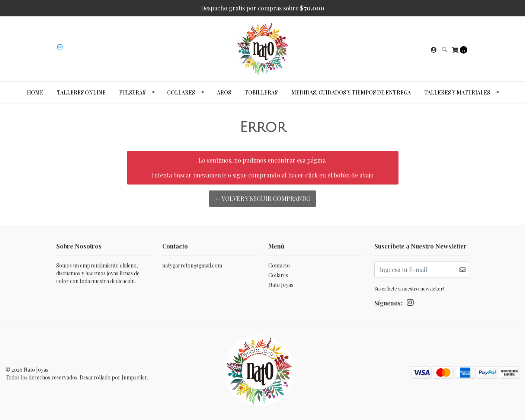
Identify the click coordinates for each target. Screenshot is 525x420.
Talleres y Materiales (457, 92)
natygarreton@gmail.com (192, 265)
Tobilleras (261, 92)
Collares (181, 92)
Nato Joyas (281, 285)
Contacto (279, 265)
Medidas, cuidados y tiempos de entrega (351, 92)
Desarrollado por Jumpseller (113, 377)
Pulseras (132, 92)
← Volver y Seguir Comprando (262, 198)
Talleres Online (81, 92)
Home (35, 92)
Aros (224, 92)
